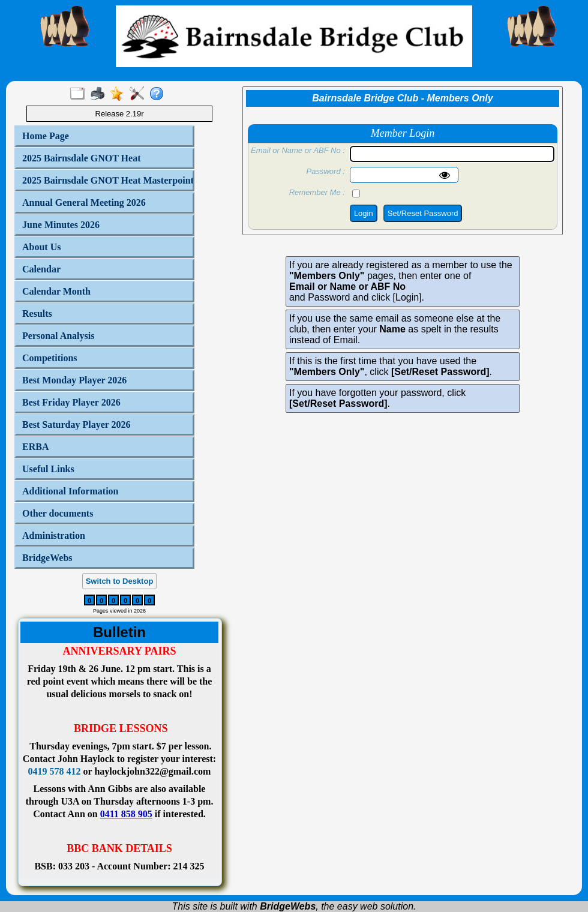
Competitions (50, 358)
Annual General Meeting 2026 (84, 202)
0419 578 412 (55, 771)
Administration (54, 535)
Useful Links (48, 469)
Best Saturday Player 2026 (76, 424)
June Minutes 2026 (61, 225)
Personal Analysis (58, 336)
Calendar (41, 269)
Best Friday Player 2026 (71, 402)
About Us (41, 247)
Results (37, 313)
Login (364, 213)
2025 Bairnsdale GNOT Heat (82, 158)
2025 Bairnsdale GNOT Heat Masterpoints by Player (106, 180)
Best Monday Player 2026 (74, 380)
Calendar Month (56, 291)
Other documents (58, 513)
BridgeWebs (47, 558)
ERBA (35, 447)
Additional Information (70, 491)
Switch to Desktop (120, 581)
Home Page (46, 136)
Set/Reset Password (423, 213)
